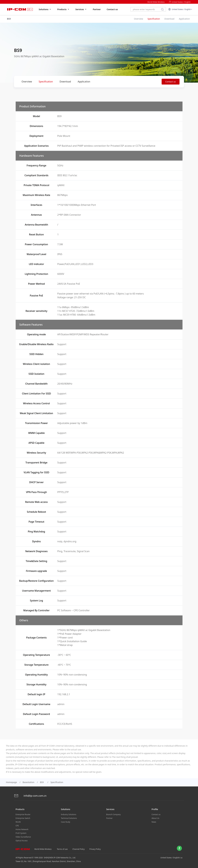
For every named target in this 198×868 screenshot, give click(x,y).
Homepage (11, 782)
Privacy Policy (95, 849)
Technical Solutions (69, 818)
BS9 (42, 782)
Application (84, 82)
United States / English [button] (179, 9)
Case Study (66, 822)
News (154, 822)
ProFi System (21, 833)
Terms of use (62, 849)
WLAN (18, 822)
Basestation (29, 782)
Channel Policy (79, 849)
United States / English (180, 2)
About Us (156, 818)
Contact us (112, 9)
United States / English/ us (171, 858)
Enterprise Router (23, 814)
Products (63, 9)
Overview (27, 82)
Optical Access (22, 841)
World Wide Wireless (156, 2)
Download (65, 82)
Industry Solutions (69, 814)
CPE (17, 826)
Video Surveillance (23, 837)
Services (81, 9)
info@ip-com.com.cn (30, 796)
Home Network (22, 829)
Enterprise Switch (23, 818)
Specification (46, 82)
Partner (97, 9)
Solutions (45, 9)
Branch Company (114, 814)
